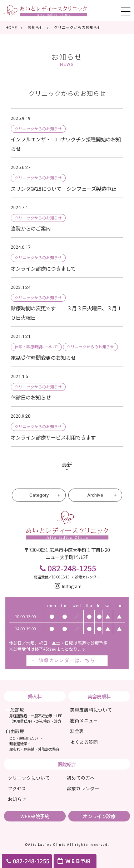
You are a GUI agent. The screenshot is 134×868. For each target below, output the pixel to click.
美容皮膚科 (99, 696)
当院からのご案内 (33, 228)
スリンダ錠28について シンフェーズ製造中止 (63, 188)
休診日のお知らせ (31, 397)
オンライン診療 (99, 816)
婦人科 (35, 696)
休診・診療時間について (36, 347)
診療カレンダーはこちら (67, 660)
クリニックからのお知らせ (38, 129)
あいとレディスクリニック (45, 10)
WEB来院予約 (35, 816)
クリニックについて (29, 778)
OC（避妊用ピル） (25, 738)
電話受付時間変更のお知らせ (43, 357)
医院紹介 (67, 764)
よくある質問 (84, 742)
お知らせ (67, 59)
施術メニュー (84, 720)
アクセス (17, 788)
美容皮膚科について (91, 710)
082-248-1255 (27, 861)
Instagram (67, 586)
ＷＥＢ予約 (78, 861)
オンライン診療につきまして (43, 268)
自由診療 (15, 731)
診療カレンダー (85, 577)
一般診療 (34, 715)
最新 (67, 465)
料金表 (77, 731)
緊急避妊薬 (18, 744)
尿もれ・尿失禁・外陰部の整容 (34, 749)
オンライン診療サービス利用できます (53, 437)
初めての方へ (81, 778)
